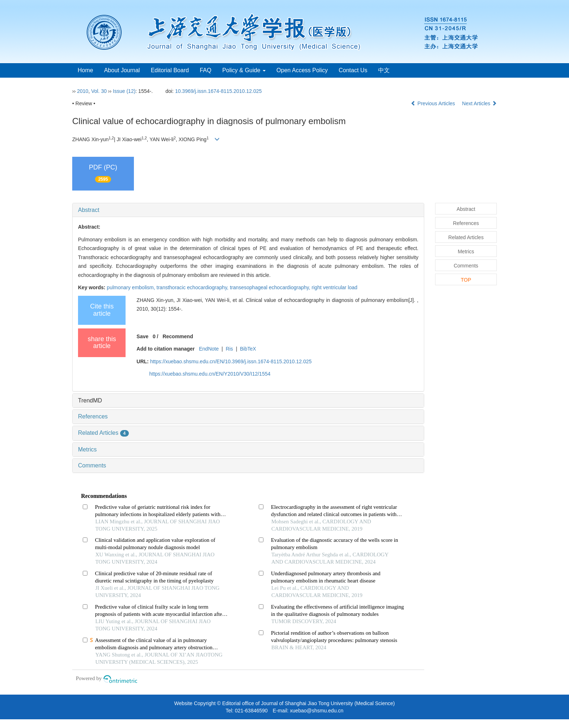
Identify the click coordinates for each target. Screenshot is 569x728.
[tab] (248, 210)
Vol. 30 (99, 91)
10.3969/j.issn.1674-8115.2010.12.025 (218, 91)
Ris (229, 349)
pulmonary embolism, (132, 287)
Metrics (87, 449)
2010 (83, 91)
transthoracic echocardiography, (193, 287)
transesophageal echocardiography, (271, 287)
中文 (384, 70)
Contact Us (353, 70)
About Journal (122, 70)
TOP (466, 280)
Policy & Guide (244, 70)
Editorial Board (170, 70)
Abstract (89, 210)
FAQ (205, 70)
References (93, 416)
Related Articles (103, 433)
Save (142, 336)
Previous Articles (433, 103)
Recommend (178, 336)
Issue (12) (124, 91)
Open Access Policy (302, 70)
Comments (92, 465)
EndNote (209, 349)
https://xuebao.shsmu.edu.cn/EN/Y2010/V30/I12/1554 (210, 374)
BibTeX (248, 349)
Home (85, 70)
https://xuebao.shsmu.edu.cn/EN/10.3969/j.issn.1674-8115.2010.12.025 (231, 361)
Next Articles (479, 103)
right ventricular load (335, 287)
